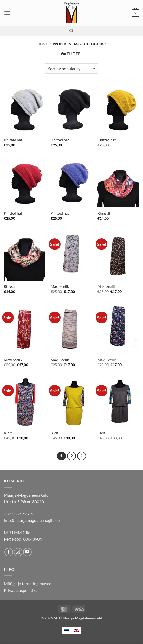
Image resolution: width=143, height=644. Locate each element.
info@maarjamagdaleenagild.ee (32, 520)
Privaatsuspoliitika (21, 590)
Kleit (8, 433)
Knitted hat (13, 140)
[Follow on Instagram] (18, 552)
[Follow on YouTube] (27, 552)
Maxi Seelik (60, 286)
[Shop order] (71, 68)
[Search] (71, 31)
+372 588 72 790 (19, 514)
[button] (7, 13)
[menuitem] (67, 631)
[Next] (82, 456)
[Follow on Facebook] (9, 552)
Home (43, 44)
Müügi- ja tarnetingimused (28, 583)
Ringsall (104, 213)
